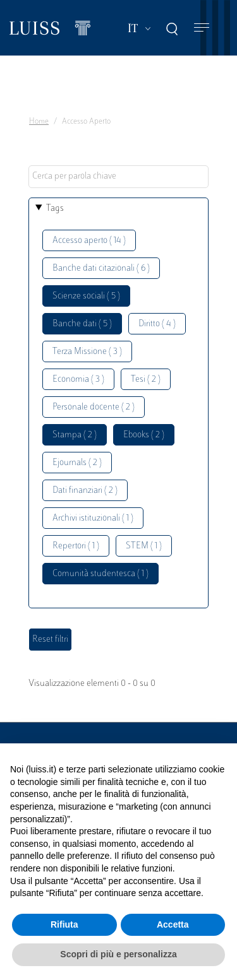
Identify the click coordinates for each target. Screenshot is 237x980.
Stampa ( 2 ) (75, 435)
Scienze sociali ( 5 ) (86, 296)
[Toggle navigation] (202, 28)
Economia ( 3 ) (78, 380)
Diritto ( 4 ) (157, 324)
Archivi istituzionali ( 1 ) (93, 518)
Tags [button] (55, 209)
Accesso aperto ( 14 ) (89, 241)
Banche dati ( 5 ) (82, 324)
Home (39, 122)
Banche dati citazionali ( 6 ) (101, 269)
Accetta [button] (173, 924)
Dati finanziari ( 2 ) (85, 491)
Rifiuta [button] (64, 924)
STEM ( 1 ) (144, 546)
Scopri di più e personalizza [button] (118, 954)
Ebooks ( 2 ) (144, 435)
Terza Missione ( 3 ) (87, 352)
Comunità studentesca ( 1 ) (100, 574)
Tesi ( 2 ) (146, 380)
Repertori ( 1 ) (76, 546)
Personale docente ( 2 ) (94, 407)
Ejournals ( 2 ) (77, 463)
